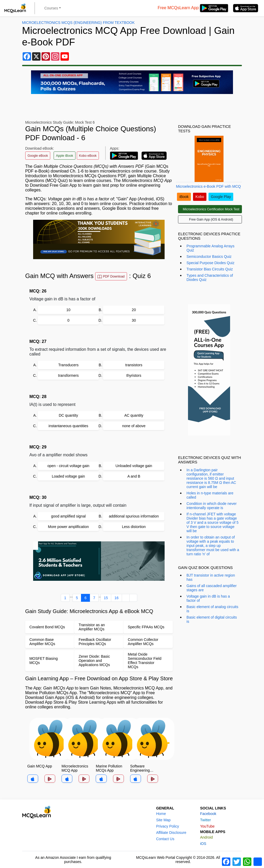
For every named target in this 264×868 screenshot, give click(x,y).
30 (134, 320)
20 (134, 310)
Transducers (68, 365)
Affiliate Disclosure (171, 833)
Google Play (221, 197)
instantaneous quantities (68, 426)
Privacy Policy (168, 826)
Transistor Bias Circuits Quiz (210, 269)
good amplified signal (68, 516)
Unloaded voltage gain (134, 466)
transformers (68, 375)
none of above (134, 426)
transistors (134, 365)
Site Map (163, 820)
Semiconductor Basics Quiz (209, 257)
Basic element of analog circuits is (212, 609)
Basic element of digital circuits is (212, 619)
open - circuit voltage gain (68, 466)
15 (106, 598)
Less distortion (134, 527)
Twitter (205, 820)
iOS (203, 844)
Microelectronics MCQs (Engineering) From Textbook (78, 23)
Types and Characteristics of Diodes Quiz (210, 278)
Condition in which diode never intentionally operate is (212, 506)
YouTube (207, 826)
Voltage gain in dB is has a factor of (208, 598)
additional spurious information (134, 516)
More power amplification (68, 527)
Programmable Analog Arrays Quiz (210, 248)
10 (68, 310)
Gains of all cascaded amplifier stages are (212, 588)
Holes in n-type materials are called (210, 495)
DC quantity (68, 415)
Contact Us (165, 839)
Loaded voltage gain (68, 476)
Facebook (208, 814)
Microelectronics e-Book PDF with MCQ (208, 186)
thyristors (134, 375)
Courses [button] (51, 8)
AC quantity (134, 415)
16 (116, 598)
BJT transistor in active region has (211, 577)
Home (161, 814)
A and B (134, 476)
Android (206, 837)
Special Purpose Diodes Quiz (210, 263)
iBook (184, 197)
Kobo (200, 197)
